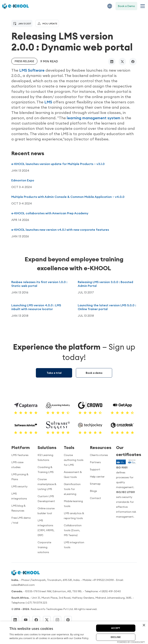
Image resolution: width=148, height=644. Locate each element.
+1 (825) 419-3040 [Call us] (110, 591)
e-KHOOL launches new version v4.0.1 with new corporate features (60, 230)
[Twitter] (47, 620)
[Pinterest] (68, 620)
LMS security (19, 486)
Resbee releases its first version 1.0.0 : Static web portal (39, 284)
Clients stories (99, 455)
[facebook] (133, 62)
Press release (24, 61)
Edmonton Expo (23, 180)
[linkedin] (112, 62)
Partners (95, 462)
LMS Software (32, 70)
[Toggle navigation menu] (142, 6)
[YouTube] (26, 620)
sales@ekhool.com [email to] (23, 585)
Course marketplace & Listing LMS (47, 484)
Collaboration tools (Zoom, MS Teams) (73, 530)
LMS (48, 102)
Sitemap (95, 484)
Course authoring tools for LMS (74, 460)
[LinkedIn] (15, 620)
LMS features (20, 455)
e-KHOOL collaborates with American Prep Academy (50, 213)
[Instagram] (57, 620)
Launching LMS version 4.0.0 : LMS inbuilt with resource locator (36, 307)
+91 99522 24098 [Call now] (103, 580)
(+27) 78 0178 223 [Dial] (36, 603)
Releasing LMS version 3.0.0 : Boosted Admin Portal (105, 284)
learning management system (94, 118)
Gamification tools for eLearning (72, 489)
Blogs (93, 491)
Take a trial (54, 373)
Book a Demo (126, 6)
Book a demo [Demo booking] (94, 373)
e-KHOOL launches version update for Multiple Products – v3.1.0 (58, 164)
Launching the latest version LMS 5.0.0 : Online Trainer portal (107, 307)
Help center (97, 477)
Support (95, 469)
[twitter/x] (122, 62)
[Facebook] (36, 620)
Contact (95, 498)
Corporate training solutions (44, 547)
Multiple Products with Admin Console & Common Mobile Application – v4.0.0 (68, 197)
